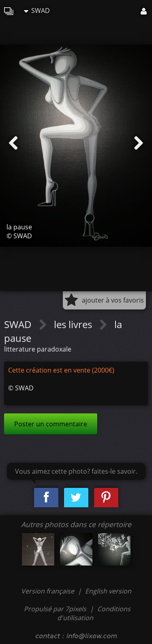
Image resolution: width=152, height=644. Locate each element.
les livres (74, 324)
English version (108, 591)
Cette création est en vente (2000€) (61, 370)
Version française (48, 591)
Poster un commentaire (51, 424)
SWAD (37, 11)
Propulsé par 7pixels (55, 609)
